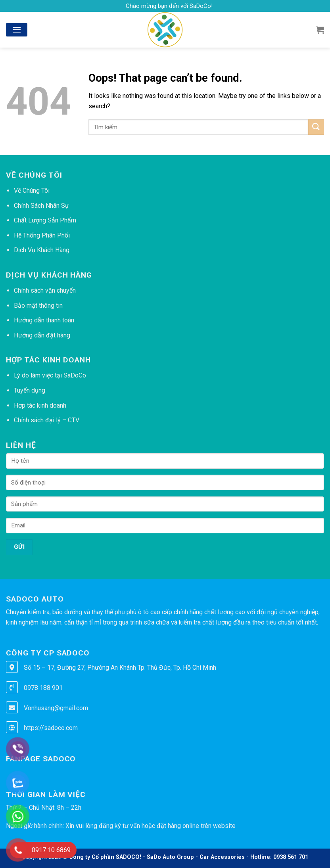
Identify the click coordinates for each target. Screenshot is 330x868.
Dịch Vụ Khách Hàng (42, 250)
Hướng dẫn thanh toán (44, 320)
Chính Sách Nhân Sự (41, 206)
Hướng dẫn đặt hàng (42, 335)
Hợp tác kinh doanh (40, 405)
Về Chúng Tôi (32, 191)
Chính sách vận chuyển (45, 290)
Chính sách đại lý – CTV (47, 420)
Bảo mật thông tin (38, 306)
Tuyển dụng (30, 390)
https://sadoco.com (51, 728)
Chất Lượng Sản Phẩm (45, 220)
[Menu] (17, 30)
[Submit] (316, 127)
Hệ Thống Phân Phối (42, 235)
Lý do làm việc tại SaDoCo (50, 375)
